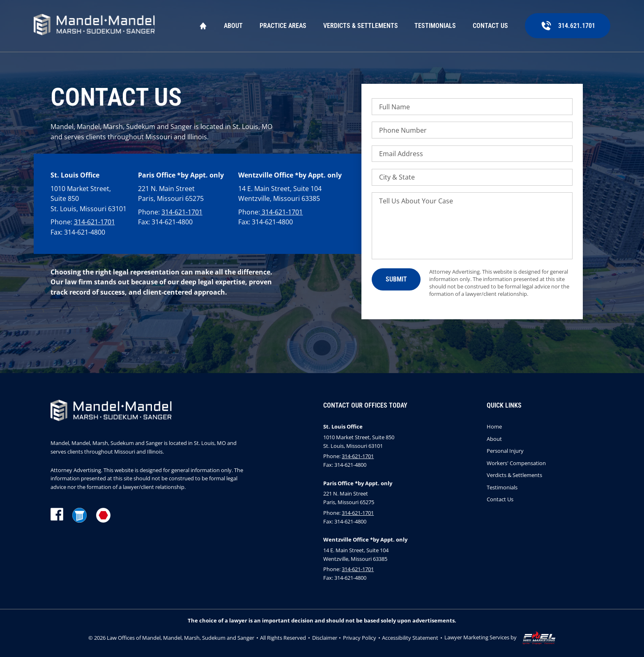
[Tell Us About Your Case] (472, 226)
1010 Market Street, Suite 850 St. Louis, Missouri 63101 (89, 199)
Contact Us (490, 26)
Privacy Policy (360, 638)
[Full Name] (472, 107)
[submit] (396, 279)
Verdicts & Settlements (361, 26)
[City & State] (472, 177)
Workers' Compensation (516, 463)
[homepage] (94, 26)
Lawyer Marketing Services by (500, 638)
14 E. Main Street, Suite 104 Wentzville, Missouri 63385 (280, 194)
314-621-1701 (94, 222)
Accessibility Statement (410, 638)
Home (203, 26)
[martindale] (103, 516)
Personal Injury (505, 451)
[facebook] (57, 516)
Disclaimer (325, 638)
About (233, 26)
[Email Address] (472, 154)
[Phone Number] (472, 130)
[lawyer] (80, 516)
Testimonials (435, 26)
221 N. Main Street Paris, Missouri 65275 (171, 194)
